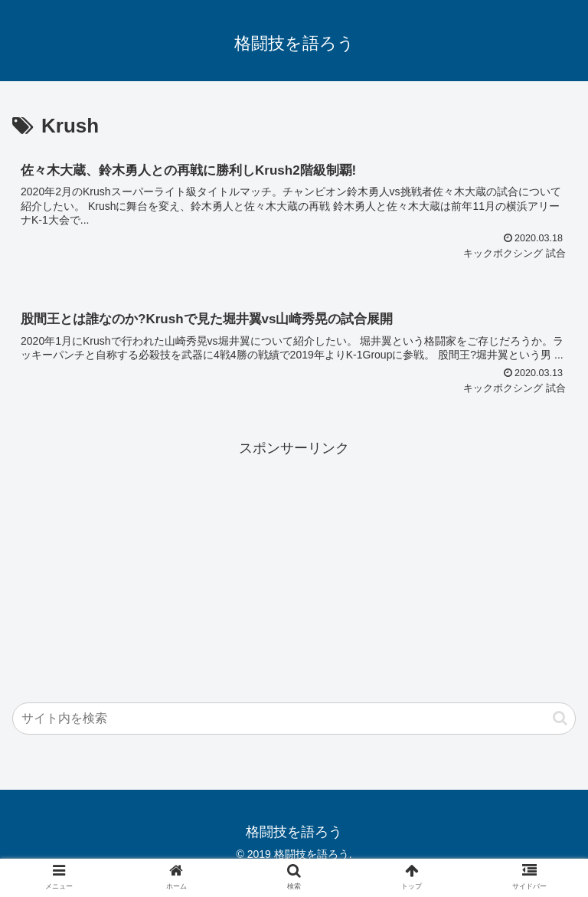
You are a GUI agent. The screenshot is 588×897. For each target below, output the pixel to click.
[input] (294, 719)
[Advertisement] (294, 568)
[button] (560, 718)
